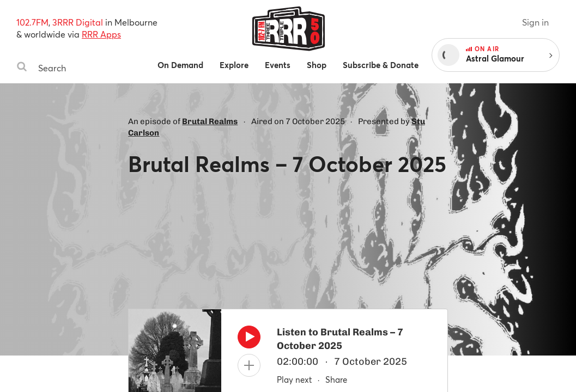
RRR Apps (101, 34)
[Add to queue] (249, 365)
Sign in (535, 22)
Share (336, 379)
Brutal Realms (210, 121)
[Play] (249, 340)
